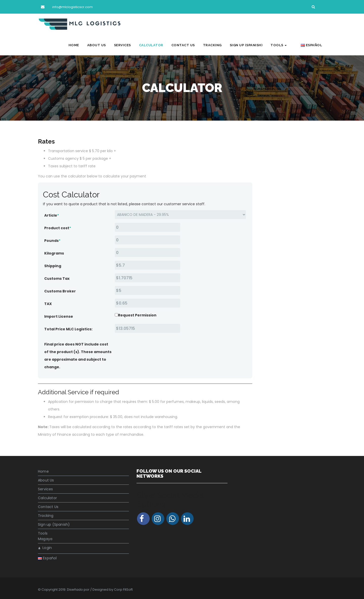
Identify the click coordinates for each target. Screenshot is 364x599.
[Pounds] (147, 240)
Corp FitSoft (123, 590)
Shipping (53, 266)
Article (52, 215)
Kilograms (54, 253)
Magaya (45, 539)
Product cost (58, 228)
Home (80, 45)
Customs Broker (60, 291)
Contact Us (189, 45)
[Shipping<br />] (147, 265)
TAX (48, 304)
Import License (59, 316)
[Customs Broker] (147, 291)
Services (128, 45)
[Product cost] (147, 227)
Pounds (52, 241)
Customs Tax (57, 279)
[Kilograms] (147, 253)
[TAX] (147, 303)
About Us (102, 45)
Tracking (218, 45)
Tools (285, 45)
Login (45, 548)
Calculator (157, 45)
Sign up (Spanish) (252, 45)
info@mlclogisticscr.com (66, 7)
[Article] (180, 215)
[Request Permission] (116, 315)
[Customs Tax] (147, 278)
